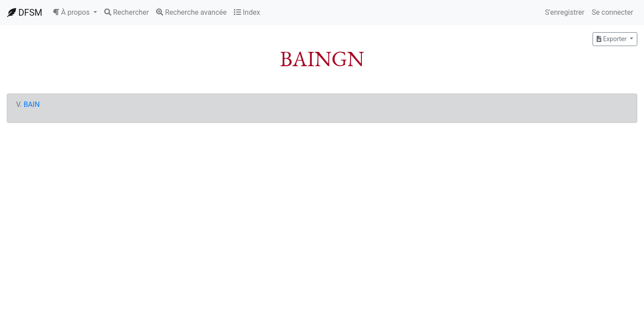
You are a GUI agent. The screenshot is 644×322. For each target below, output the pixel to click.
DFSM (25, 13)
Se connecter (612, 12)
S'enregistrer (564, 12)
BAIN (32, 104)
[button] (75, 13)
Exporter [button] (612, 39)
